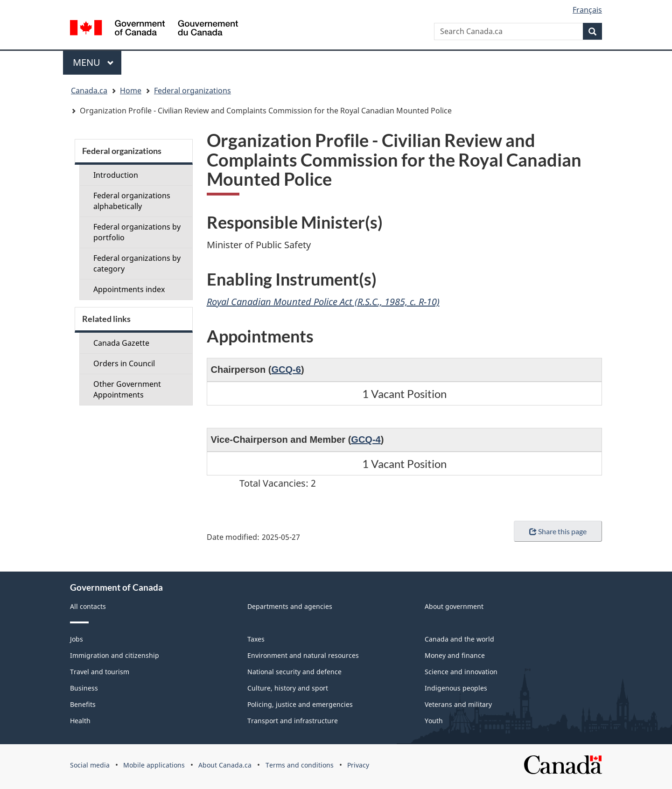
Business (84, 688)
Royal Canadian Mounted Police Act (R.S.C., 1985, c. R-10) (323, 302)
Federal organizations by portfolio (137, 232)
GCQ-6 (286, 370)
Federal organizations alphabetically (132, 201)
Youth (434, 721)
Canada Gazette (121, 343)
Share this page (558, 531)
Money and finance (455, 655)
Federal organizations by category (137, 263)
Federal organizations (192, 91)
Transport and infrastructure (293, 721)
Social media (90, 765)
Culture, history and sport (288, 688)
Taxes (256, 639)
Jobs (77, 639)
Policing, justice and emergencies (300, 704)
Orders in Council (124, 363)
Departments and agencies (290, 606)
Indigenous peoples (456, 688)
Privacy (358, 765)
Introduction (116, 175)
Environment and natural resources (303, 655)
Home (131, 91)
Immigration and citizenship (115, 655)
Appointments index (129, 289)
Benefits (83, 704)
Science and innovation (461, 672)
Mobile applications (154, 765)
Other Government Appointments (127, 389)
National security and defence (294, 672)
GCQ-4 (366, 440)
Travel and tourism (100, 672)
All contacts (88, 606)
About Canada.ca (225, 765)
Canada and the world (459, 639)
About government (454, 606)
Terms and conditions (300, 765)
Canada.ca (89, 91)
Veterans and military (458, 704)
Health (80, 721)
